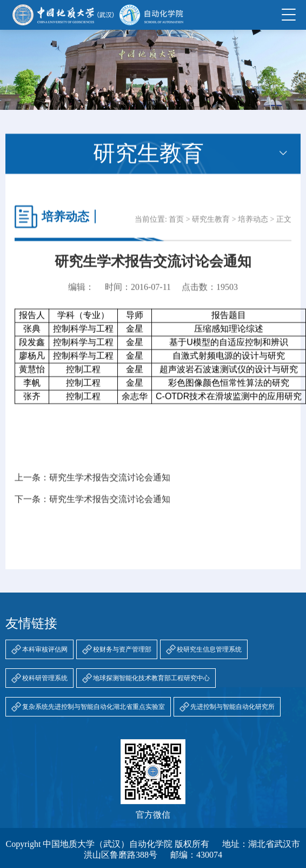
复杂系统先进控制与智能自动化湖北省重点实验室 (94, 707)
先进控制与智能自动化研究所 (232, 707)
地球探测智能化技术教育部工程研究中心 (151, 678)
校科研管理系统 (45, 678)
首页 (176, 226)
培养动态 (253, 226)
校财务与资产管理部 (122, 649)
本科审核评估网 (45, 649)
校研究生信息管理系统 (209, 649)
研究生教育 (211, 226)
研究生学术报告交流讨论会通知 (110, 484)
